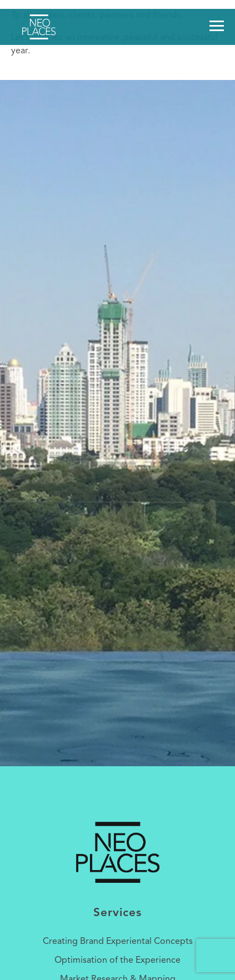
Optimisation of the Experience (117, 961)
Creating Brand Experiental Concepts (118, 942)
